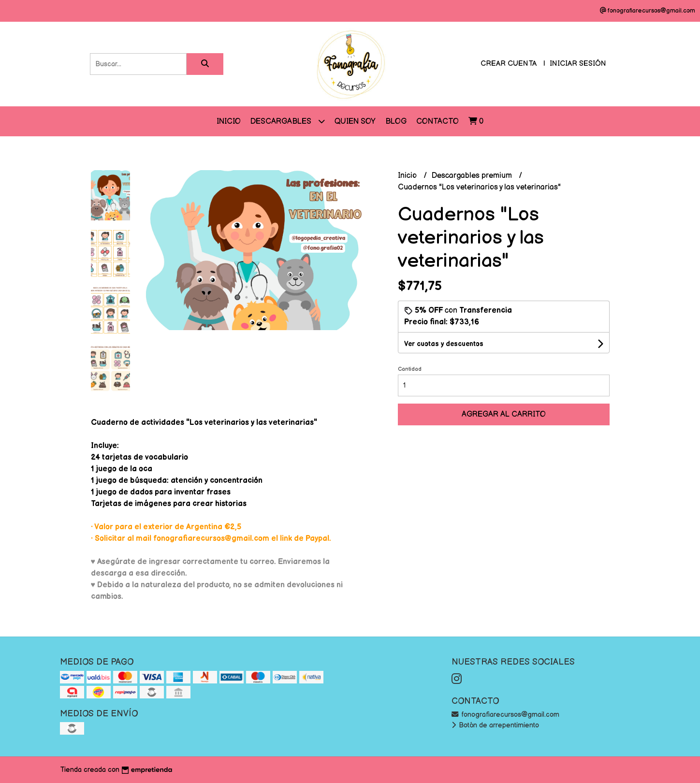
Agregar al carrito (504, 414)
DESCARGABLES (288, 121)
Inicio (229, 122)
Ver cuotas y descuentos (444, 344)
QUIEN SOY (355, 122)
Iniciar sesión (578, 64)
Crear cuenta (509, 64)
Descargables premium (473, 176)
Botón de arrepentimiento (495, 725)
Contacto (437, 122)
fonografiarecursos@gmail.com (505, 715)
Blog (396, 122)
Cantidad (410, 369)
